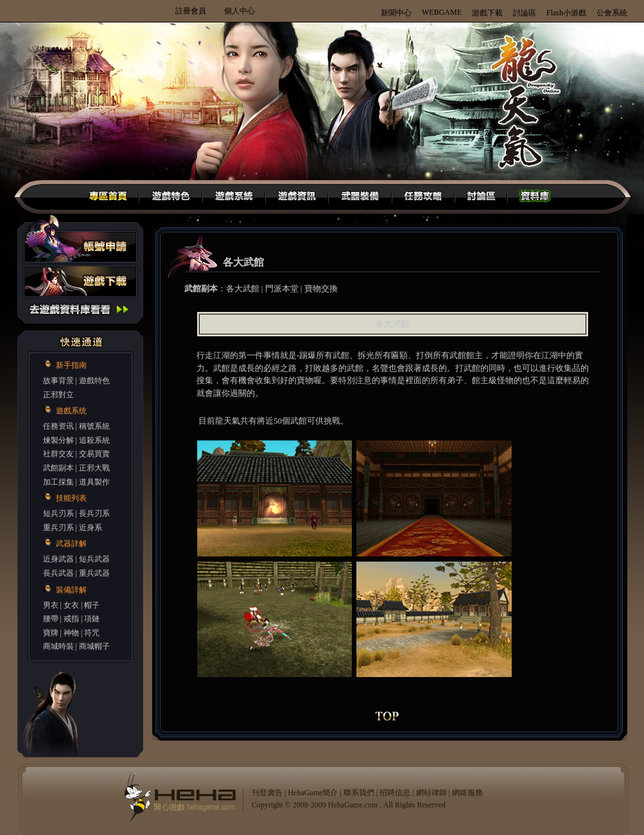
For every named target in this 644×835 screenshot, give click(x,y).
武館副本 (58, 468)
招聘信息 (395, 793)
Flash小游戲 (566, 13)
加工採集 (58, 482)
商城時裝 (58, 646)
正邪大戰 (94, 468)
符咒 (92, 633)
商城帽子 (94, 646)
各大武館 (243, 288)
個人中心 (239, 11)
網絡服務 (467, 793)
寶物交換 (321, 288)
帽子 (92, 605)
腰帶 (51, 619)
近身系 (91, 528)
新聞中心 (396, 13)
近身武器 (58, 559)
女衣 (71, 605)
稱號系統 (94, 426)
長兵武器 (58, 573)
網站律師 (431, 793)
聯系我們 (359, 793)
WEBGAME (442, 12)
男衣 (51, 605)
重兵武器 (94, 573)
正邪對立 (58, 395)
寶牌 (51, 633)
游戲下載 (487, 13)
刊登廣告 (267, 793)
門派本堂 (282, 288)
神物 (71, 633)
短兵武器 (94, 559)
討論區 (525, 13)
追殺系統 (94, 440)
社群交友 (58, 454)
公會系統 (612, 13)
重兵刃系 (58, 528)
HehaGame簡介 (313, 793)
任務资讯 (58, 426)
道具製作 (94, 482)
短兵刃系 (58, 513)
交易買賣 (94, 454)
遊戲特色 (94, 381)
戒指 (71, 619)
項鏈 (92, 619)
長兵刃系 (94, 513)
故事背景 (58, 381)
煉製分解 (58, 440)
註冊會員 (191, 11)
